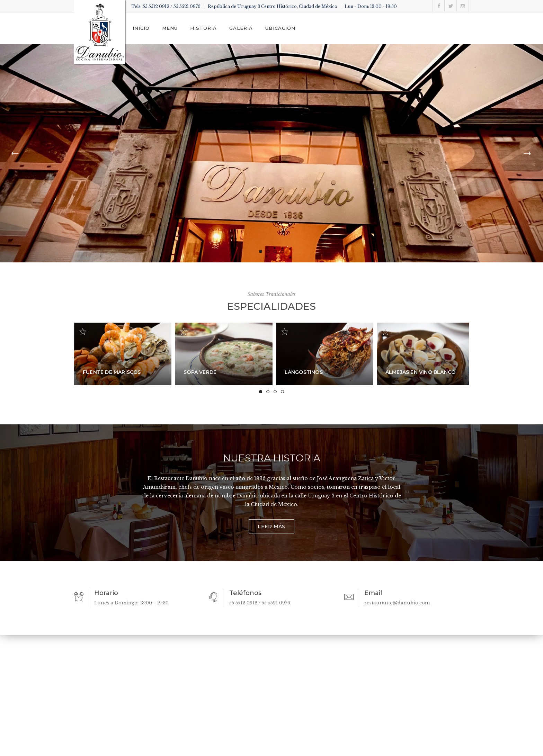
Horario (106, 593)
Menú (170, 28)
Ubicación (280, 28)
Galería (241, 28)
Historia (203, 28)
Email (373, 593)
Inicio (141, 28)
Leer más (271, 526)
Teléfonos (245, 593)
